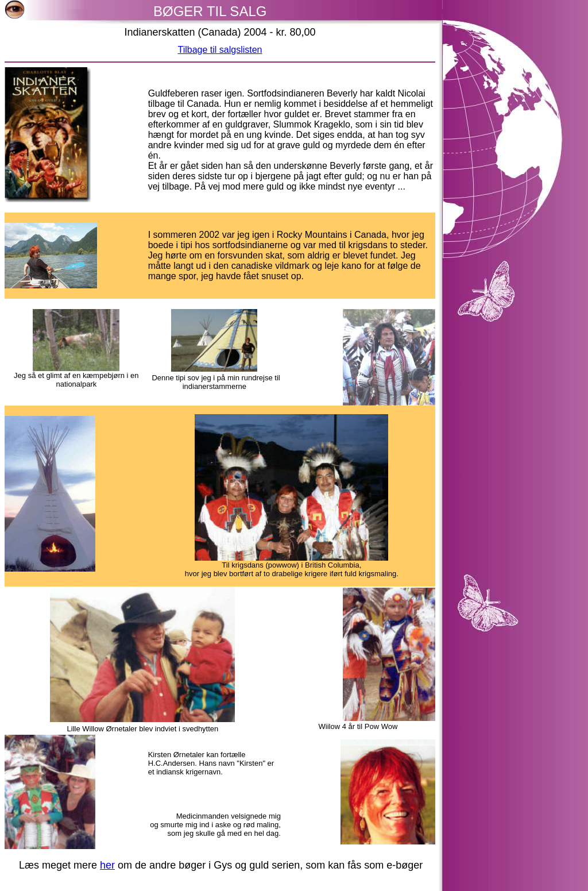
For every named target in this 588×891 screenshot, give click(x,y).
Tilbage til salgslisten (220, 50)
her (107, 865)
